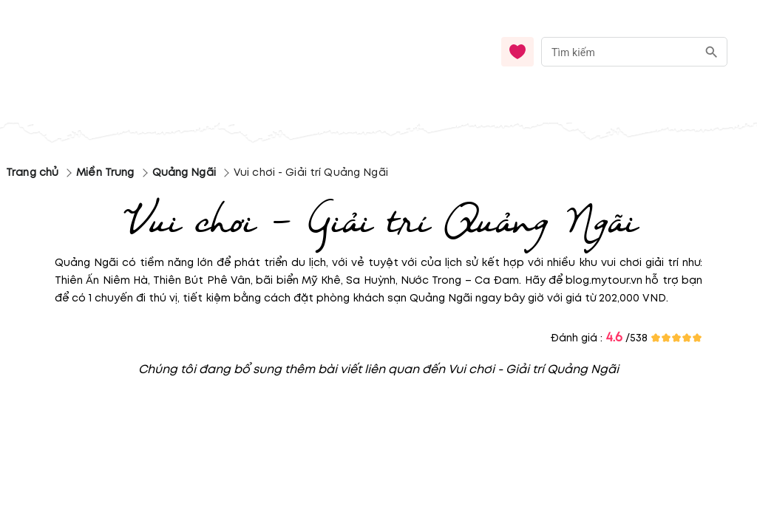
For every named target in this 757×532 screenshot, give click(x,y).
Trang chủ (32, 173)
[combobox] (634, 52)
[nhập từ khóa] (619, 51)
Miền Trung (105, 173)
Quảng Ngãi (184, 173)
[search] (712, 52)
